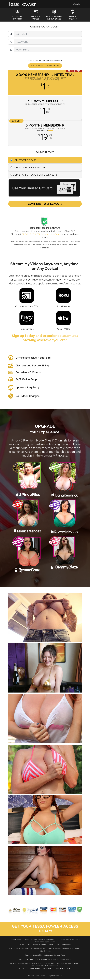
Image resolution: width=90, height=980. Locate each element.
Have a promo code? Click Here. (45, 66)
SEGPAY (47, 960)
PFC (32, 234)
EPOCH (26, 234)
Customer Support (32, 956)
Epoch (20, 960)
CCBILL (26, 960)
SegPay (55, 234)
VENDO (37, 960)
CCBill (38, 234)
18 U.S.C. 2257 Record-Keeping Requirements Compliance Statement (45, 969)
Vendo (45, 234)
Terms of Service (47, 956)
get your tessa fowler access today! (45, 929)
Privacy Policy (60, 956)
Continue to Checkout (45, 204)
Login (76, 4)
